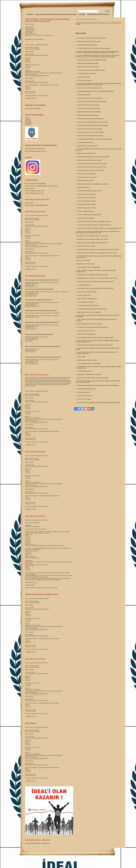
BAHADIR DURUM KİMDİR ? (34, 109)
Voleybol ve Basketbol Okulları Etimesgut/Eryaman (38, 843)
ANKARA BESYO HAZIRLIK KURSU (36, 149)
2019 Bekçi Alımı (30, 188)
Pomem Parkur (30, 203)
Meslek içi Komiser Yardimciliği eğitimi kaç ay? (37, 205)
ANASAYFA (30, 14)
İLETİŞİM (82, 14)
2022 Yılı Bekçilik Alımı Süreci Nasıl (35, 191)
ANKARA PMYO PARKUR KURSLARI (98, 14)
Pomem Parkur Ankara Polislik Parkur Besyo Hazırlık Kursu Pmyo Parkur (56, 14)
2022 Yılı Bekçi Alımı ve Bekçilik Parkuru (36, 184)
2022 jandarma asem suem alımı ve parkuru (36, 151)
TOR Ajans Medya (69, 865)
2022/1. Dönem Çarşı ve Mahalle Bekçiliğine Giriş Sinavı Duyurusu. (42, 186)
